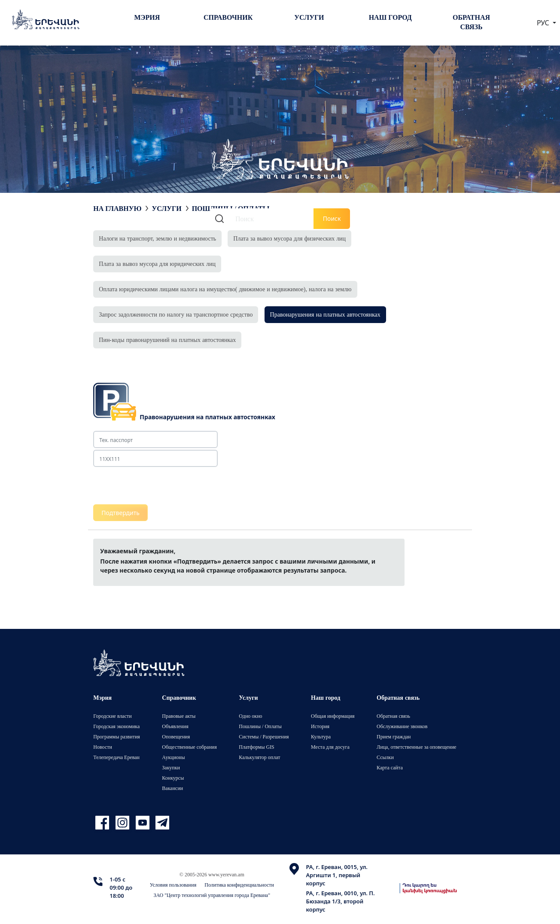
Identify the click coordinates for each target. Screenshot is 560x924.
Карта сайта (390, 767)
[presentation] (158, 486)
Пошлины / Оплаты (260, 726)
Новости (103, 747)
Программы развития (117, 736)
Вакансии (172, 788)
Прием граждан (394, 736)
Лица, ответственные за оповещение (417, 747)
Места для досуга (330, 747)
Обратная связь (471, 22)
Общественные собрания (189, 747)
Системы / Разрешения (264, 736)
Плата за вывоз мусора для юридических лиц (157, 264)
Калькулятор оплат (259, 757)
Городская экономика (116, 726)
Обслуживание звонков (402, 726)
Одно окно (250, 716)
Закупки (171, 767)
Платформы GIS (257, 747)
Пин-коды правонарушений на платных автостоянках (167, 340)
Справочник (228, 17)
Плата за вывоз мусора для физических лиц (289, 238)
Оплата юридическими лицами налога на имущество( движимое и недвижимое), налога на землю (225, 289)
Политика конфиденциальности (239, 885)
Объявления (175, 726)
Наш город (390, 17)
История (320, 726)
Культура (321, 736)
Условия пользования (173, 885)
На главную (117, 208)
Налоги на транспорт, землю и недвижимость (157, 238)
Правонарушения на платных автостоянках (325, 314)
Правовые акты (179, 716)
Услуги (309, 17)
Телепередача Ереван (116, 757)
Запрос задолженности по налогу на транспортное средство (176, 314)
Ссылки (385, 757)
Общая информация (333, 716)
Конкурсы (173, 778)
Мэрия (147, 17)
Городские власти (112, 716)
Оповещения (176, 736)
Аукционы (173, 757)
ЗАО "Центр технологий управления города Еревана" (212, 895)
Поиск (332, 218)
